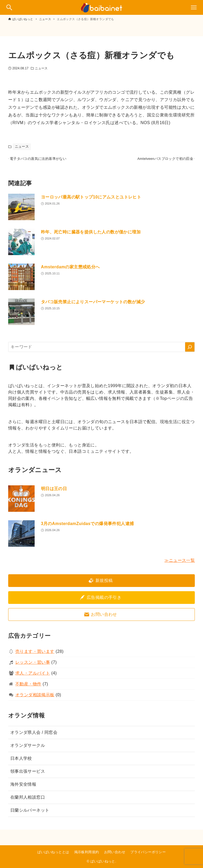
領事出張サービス (28, 774)
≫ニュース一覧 (180, 563)
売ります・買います (35, 654)
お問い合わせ (115, 852)
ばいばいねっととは (53, 852)
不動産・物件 (28, 687)
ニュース (41, 68)
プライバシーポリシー (148, 852)
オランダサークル (28, 748)
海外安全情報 (23, 787)
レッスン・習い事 (33, 665)
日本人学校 (21, 761)
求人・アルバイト (33, 676)
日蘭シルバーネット (30, 813)
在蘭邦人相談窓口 (28, 800)
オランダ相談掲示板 (35, 697)
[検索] (190, 350)
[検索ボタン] (9, 7)
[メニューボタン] (194, 7)
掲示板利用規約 (87, 852)
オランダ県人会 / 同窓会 (34, 735)
